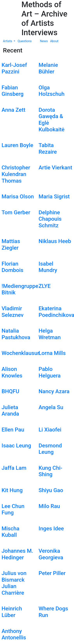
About (54, 41)
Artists (8, 41)
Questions (25, 41)
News (44, 41)
